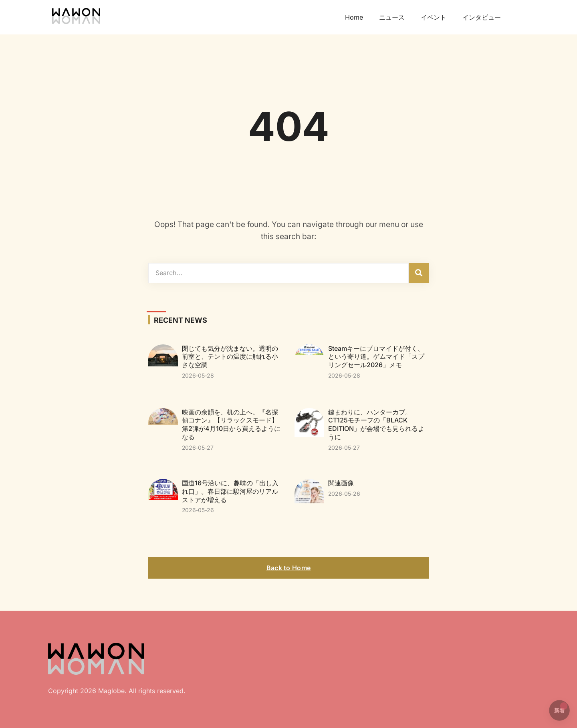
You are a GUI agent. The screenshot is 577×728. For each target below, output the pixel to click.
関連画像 (341, 483)
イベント (434, 17)
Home (354, 17)
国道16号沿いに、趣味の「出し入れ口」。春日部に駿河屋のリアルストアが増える (230, 491)
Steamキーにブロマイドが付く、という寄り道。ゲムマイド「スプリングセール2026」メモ (376, 357)
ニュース (392, 17)
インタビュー (482, 17)
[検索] (419, 273)
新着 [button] (561, 708)
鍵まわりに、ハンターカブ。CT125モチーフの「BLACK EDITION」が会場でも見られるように (376, 424)
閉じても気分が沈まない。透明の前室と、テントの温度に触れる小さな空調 (230, 357)
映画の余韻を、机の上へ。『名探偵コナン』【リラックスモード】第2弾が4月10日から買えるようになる (231, 424)
